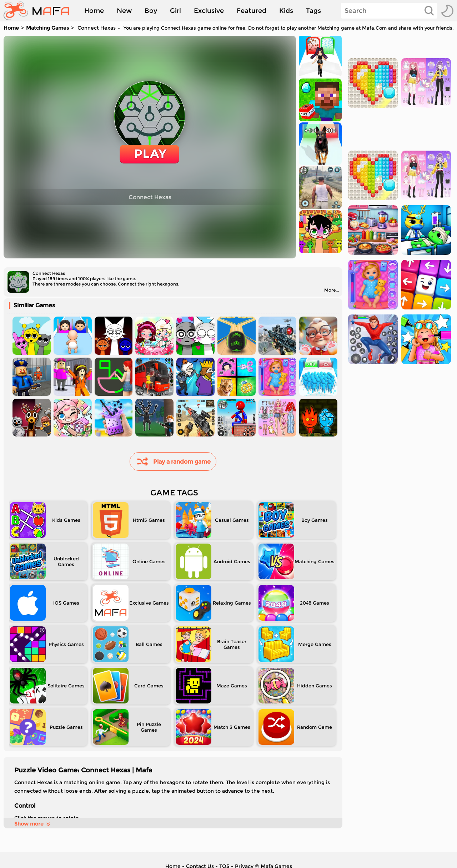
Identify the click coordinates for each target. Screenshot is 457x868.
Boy (151, 11)
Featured (252, 11)
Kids (286, 11)
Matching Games (47, 28)
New (124, 11)
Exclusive (209, 11)
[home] (40, 11)
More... (332, 290)
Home (94, 11)
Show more (33, 824)
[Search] (389, 11)
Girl (175, 11)
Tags (313, 11)
